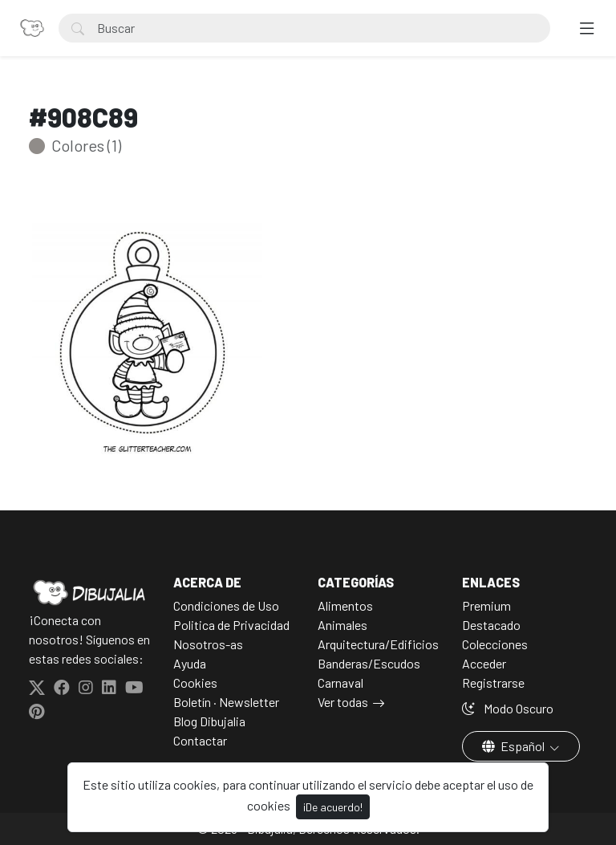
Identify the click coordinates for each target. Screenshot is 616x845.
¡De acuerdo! (333, 807)
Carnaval (340, 682)
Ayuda (190, 663)
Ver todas (343, 702)
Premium (486, 605)
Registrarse (493, 682)
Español (515, 746)
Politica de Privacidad (231, 625)
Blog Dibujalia (209, 721)
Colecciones (495, 644)
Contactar (200, 740)
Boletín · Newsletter (226, 702)
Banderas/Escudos (369, 663)
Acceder (484, 663)
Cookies (195, 682)
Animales (342, 625)
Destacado (491, 625)
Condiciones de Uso (226, 605)
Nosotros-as (208, 644)
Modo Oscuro (508, 708)
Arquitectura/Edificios (378, 644)
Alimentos (345, 605)
